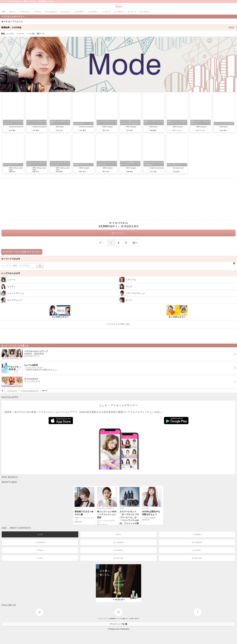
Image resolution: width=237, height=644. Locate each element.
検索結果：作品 (119, 27)
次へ (135, 243)
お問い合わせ (135, 618)
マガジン (118, 534)
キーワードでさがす (11, 259)
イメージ (21, 34)
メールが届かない (123, 618)
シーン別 (31, 34)
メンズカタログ (40, 542)
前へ (102, 243)
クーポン (40, 558)
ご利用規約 (112, 618)
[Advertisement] (118, 199)
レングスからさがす (11, 273)
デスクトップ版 (118, 624)
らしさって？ (102, 618)
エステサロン (197, 550)
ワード (41, 34)
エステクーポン (197, 558)
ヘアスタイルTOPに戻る (119, 324)
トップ (40, 534)
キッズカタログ (118, 542)
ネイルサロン (118, 550)
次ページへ (118, 233)
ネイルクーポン (118, 558)
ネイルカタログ (197, 542)
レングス (11, 34)
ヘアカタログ (197, 534)
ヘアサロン (40, 550)
